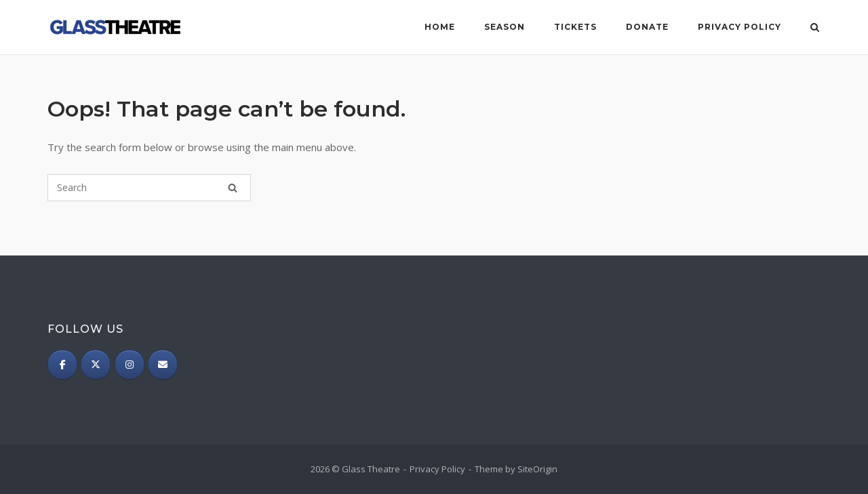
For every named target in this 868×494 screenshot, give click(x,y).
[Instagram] (130, 365)
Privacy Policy (739, 27)
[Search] (233, 188)
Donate (647, 27)
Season (505, 27)
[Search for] (149, 188)
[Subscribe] (163, 365)
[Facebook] (62, 365)
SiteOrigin (537, 469)
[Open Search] (815, 28)
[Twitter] (96, 365)
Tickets (575, 27)
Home (440, 27)
